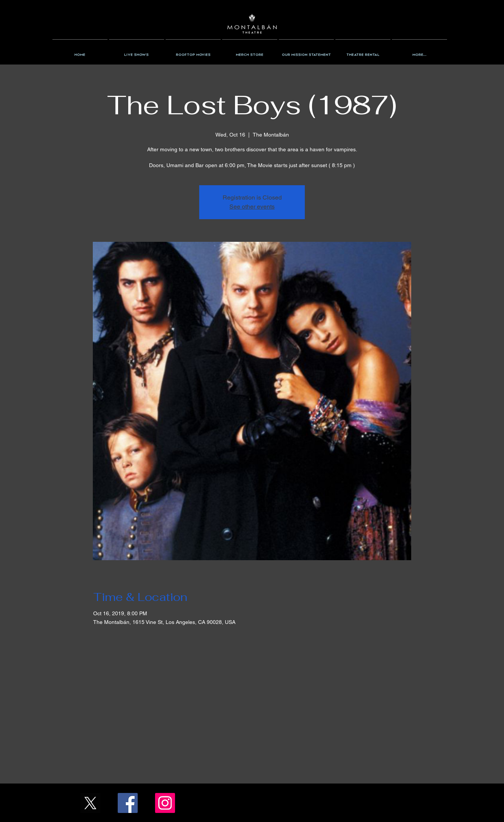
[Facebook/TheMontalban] (128, 803)
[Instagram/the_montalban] (165, 803)
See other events (252, 207)
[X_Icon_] (90, 803)
